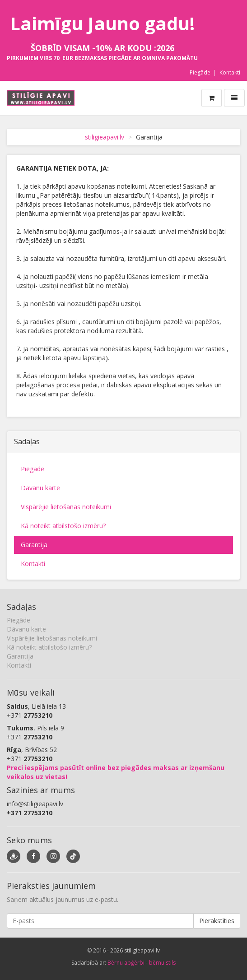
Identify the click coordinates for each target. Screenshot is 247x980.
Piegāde (200, 72)
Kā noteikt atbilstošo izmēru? (63, 526)
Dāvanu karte (40, 488)
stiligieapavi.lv (105, 137)
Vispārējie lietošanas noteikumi (66, 507)
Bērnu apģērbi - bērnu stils (142, 963)
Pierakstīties (217, 921)
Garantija (34, 545)
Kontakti (230, 72)
